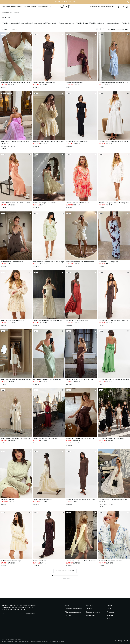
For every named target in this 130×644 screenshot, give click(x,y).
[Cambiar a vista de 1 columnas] (97, 29)
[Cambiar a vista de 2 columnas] (100, 29)
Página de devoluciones (73, 612)
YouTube (110, 619)
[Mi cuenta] (119, 7)
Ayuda (67, 605)
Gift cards (68, 615)
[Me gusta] (123, 7)
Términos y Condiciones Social (22, 641)
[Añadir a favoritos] (30, 34)
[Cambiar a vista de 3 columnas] (104, 29)
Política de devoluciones (73, 609)
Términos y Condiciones (7, 641)
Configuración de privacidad (57, 641)
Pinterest (110, 615)
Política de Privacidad (36, 641)
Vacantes (89, 609)
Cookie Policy (45, 641)
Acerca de (89, 605)
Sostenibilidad (91, 615)
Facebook (110, 612)
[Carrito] (127, 7)
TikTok (109, 609)
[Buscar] (101, 7)
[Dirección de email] (13, 614)
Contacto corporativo (93, 612)
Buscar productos (7, 12)
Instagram (110, 605)
